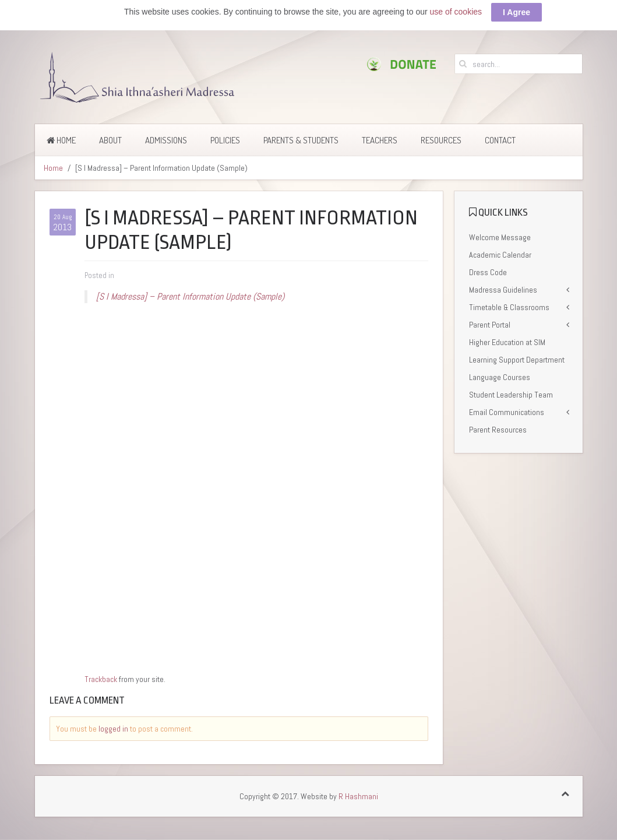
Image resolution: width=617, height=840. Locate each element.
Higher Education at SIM (507, 342)
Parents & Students (301, 140)
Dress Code (488, 272)
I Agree (516, 12)
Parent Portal (490, 325)
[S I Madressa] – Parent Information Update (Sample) (190, 296)
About (110, 140)
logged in (113, 729)
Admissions (166, 140)
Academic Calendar (500, 255)
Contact (500, 140)
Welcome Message (500, 237)
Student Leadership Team (511, 395)
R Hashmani (358, 796)
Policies (225, 140)
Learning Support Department (517, 360)
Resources (441, 140)
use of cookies (456, 12)
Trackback (101, 679)
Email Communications (507, 412)
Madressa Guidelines (503, 290)
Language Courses (500, 377)
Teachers (380, 140)
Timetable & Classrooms (509, 307)
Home (61, 140)
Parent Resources (498, 430)
